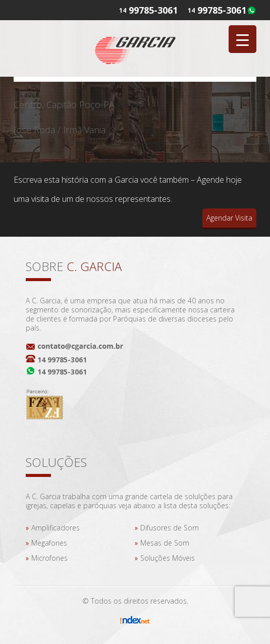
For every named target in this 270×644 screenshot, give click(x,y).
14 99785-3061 (62, 360)
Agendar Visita (229, 218)
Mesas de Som (165, 543)
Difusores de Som (170, 528)
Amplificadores (56, 528)
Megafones (49, 543)
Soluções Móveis (168, 558)
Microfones (49, 558)
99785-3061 (222, 10)
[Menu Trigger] (242, 39)
